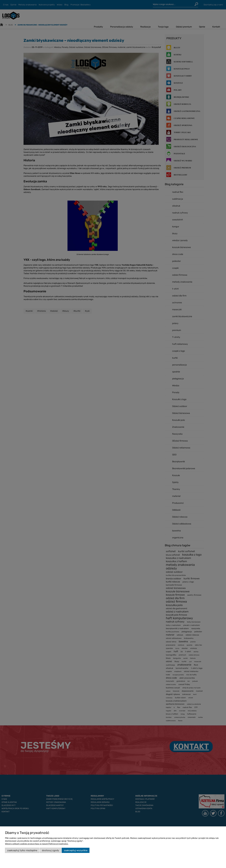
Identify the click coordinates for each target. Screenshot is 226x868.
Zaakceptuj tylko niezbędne (22, 850)
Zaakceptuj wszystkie (76, 850)
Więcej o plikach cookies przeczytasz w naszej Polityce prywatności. (37, 844)
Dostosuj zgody (50, 850)
